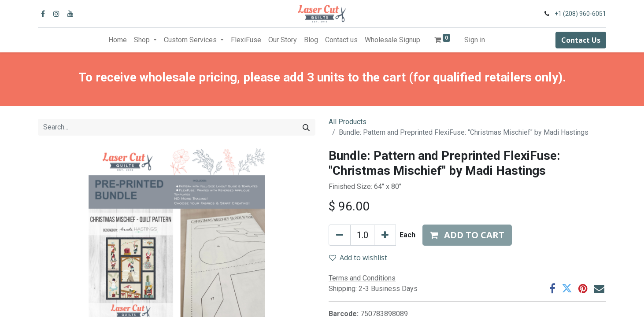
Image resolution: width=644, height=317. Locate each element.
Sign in (475, 40)
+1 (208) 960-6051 (580, 14)
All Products (348, 122)
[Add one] (385, 235)
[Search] (306, 127)
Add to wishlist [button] (358, 258)
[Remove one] (340, 235)
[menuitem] (118, 40)
